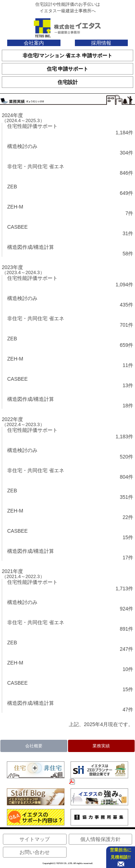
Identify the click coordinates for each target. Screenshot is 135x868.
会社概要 (34, 746)
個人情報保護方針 (100, 839)
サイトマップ (35, 839)
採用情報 (101, 43)
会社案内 (34, 43)
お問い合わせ (35, 852)
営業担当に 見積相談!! (121, 854)
